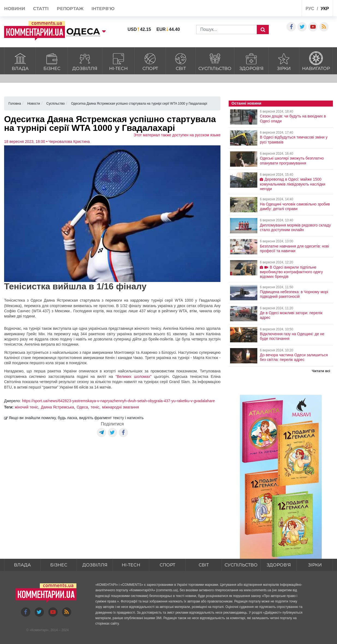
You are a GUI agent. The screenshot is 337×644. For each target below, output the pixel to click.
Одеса (82, 407)
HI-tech (118, 61)
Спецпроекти (277, 9)
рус (310, 9)
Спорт (150, 61)
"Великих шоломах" (133, 377)
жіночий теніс (26, 407)
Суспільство (215, 61)
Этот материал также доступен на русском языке (177, 135)
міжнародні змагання (120, 407)
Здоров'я (251, 61)
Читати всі (321, 371)
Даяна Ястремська (58, 407)
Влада (20, 61)
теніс (95, 407)
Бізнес (52, 61)
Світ (181, 61)
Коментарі (39, 630)
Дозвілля (85, 61)
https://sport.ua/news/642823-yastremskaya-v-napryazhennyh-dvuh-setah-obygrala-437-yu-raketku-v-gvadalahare (119, 401)
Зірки (284, 61)
